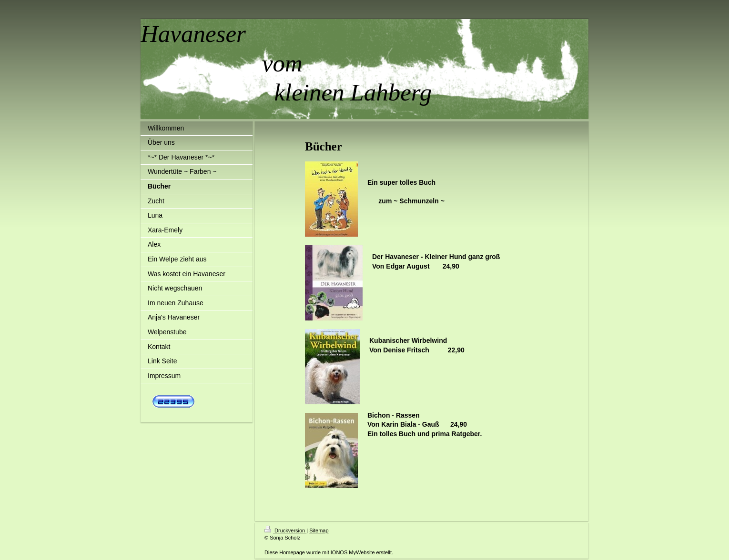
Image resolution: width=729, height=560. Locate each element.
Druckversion (285, 530)
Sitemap (319, 530)
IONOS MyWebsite (353, 552)
